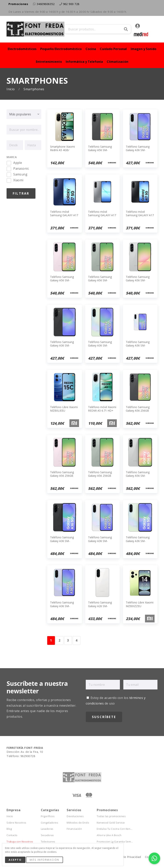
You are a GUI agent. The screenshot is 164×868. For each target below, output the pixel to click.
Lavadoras (47, 829)
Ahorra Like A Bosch (109, 835)
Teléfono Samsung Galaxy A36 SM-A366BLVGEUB (62, 606)
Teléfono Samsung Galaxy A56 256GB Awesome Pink (62, 476)
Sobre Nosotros (16, 823)
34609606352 (46, 4)
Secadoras (47, 835)
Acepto (15, 860)
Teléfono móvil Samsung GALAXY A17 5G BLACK (140, 215)
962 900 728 (71, 4)
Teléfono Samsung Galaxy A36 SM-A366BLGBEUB (100, 345)
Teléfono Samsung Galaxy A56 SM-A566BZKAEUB (100, 150)
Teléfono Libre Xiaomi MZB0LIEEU (64, 409)
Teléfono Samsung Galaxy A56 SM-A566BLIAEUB (62, 280)
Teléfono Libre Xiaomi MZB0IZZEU (140, 604)
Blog (9, 829)
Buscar (126, 29)
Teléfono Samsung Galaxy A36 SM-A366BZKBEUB (62, 345)
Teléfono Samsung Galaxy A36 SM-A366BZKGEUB (62, 541)
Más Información (44, 860)
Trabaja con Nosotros (20, 842)
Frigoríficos (48, 816)
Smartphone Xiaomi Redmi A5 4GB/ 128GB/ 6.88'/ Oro (62, 150)
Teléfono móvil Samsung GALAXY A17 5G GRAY (102, 215)
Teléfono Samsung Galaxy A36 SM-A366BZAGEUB (100, 541)
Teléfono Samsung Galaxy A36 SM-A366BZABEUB (138, 345)
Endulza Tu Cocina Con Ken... (114, 829)
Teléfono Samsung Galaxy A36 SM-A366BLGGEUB (138, 541)
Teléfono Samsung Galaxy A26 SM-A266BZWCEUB (100, 606)
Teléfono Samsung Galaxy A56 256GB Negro (138, 411)
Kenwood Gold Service (111, 823)
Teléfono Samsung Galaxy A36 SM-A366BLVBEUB (138, 150)
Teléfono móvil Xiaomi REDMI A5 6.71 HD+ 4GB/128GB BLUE (102, 411)
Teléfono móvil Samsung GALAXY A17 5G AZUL (64, 215)
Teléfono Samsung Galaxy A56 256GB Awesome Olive (100, 476)
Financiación (74, 829)
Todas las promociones (111, 816)
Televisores (48, 842)
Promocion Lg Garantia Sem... (115, 842)
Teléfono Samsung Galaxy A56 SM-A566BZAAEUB (138, 280)
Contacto (12, 835)
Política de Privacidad (126, 857)
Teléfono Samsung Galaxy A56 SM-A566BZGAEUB (100, 280)
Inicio (11, 89)
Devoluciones (75, 816)
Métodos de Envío (78, 823)
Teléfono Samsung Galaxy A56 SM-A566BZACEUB (138, 476)
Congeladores (50, 823)
